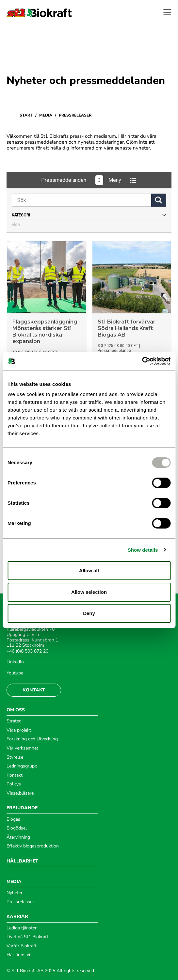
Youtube (15, 673)
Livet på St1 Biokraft (27, 937)
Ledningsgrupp (22, 766)
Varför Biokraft (22, 946)
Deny (89, 613)
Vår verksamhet (22, 748)
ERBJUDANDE (22, 808)
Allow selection (89, 592)
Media (46, 115)
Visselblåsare (20, 793)
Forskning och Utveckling (32, 739)
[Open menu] (167, 13)
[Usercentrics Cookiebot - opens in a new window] (142, 361)
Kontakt (34, 690)
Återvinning (18, 837)
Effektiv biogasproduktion (33, 846)
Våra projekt (19, 730)
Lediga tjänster (22, 928)
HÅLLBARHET (22, 861)
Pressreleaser (20, 902)
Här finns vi (18, 955)
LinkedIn (15, 662)
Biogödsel (17, 828)
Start (26, 115)
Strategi (15, 721)
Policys (14, 784)
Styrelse (15, 757)
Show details (143, 550)
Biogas (13, 819)
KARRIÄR (17, 917)
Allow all (89, 570)
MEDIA (14, 882)
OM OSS (16, 710)
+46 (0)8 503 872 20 (27, 651)
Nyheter (15, 893)
